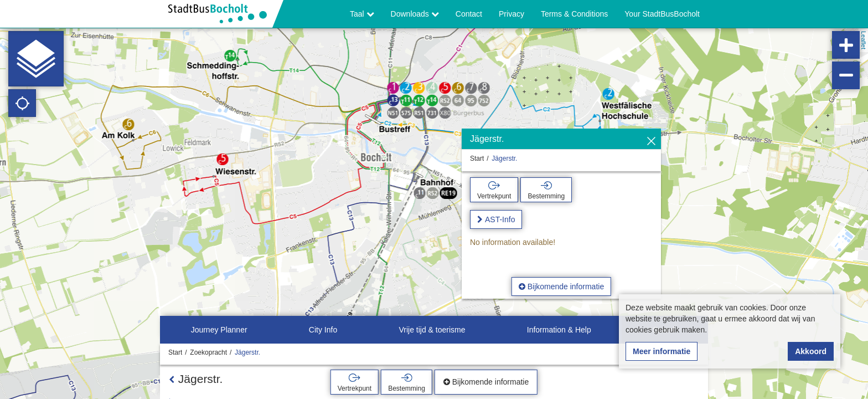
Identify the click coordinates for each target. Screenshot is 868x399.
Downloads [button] (415, 14)
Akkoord (811, 351)
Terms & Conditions (574, 14)
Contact (469, 14)
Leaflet (864, 40)
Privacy (512, 14)
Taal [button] (362, 14)
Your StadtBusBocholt (662, 14)
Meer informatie (662, 351)
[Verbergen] (651, 142)
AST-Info (500, 219)
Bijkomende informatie (561, 287)
